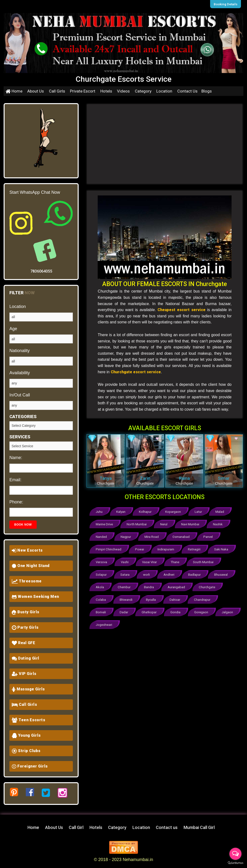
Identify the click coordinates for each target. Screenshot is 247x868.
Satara (126, 573)
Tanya (106, 478)
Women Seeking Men (35, 597)
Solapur (101, 573)
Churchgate (208, 585)
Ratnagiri (195, 549)
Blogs (207, 91)
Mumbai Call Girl (199, 827)
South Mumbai (205, 561)
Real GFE (24, 643)
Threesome (27, 581)
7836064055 (41, 271)
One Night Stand (31, 566)
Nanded (102, 536)
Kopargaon (175, 512)
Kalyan (122, 512)
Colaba (101, 598)
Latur (200, 512)
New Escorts (27, 550)
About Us (36, 91)
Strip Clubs (26, 751)
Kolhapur (146, 512)
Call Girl (76, 827)
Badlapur (196, 573)
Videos (123, 91)
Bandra (150, 585)
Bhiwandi (127, 598)
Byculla (152, 598)
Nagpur (127, 536)
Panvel (210, 536)
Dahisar (176, 598)
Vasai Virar (151, 561)
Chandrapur (204, 598)
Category (143, 91)
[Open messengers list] (235, 854)
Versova (102, 561)
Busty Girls (26, 612)
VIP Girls (24, 674)
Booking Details (226, 4)
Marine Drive (105, 524)
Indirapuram (166, 549)
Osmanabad (183, 536)
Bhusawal (223, 573)
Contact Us (187, 91)
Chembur (125, 585)
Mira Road (153, 536)
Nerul (165, 524)
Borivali (101, 610)
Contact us (167, 827)
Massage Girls (28, 689)
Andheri (170, 573)
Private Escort (83, 91)
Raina (184, 478)
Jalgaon (102, 622)
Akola (100, 585)
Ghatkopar (150, 610)
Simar (224, 478)
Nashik (220, 524)
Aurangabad (178, 585)
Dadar (125, 610)
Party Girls (25, 627)
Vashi (125, 561)
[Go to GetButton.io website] (235, 863)
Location (164, 91)
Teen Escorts (28, 720)
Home (14, 91)
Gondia (177, 610)
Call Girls (57, 91)
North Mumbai (137, 524)
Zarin (145, 478)
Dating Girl (26, 658)
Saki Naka (222, 549)
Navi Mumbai (192, 524)
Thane (176, 561)
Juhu (99, 512)
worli (147, 573)
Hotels (106, 91)
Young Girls (26, 735)
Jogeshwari (130, 622)
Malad (222, 512)
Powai (139, 549)
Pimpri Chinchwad (108, 549)
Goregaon (203, 610)
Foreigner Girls (30, 766)
